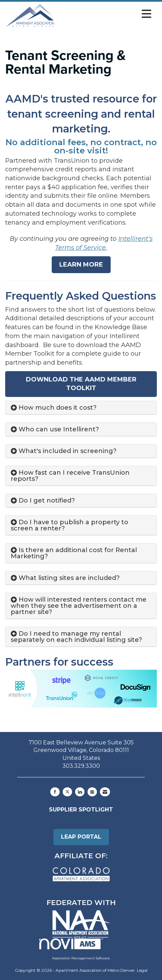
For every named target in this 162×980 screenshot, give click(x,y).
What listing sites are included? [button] (69, 578)
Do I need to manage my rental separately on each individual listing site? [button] (76, 637)
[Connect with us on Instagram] (92, 792)
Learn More (81, 265)
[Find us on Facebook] (55, 792)
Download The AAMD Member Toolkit (81, 384)
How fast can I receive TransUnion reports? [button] (70, 476)
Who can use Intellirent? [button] (59, 429)
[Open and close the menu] (105, 14)
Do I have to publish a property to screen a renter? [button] (69, 525)
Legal (142, 970)
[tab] (81, 408)
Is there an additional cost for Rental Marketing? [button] (74, 553)
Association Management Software (75, 949)
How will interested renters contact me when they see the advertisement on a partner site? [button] (79, 606)
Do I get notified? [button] (47, 500)
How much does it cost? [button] (58, 408)
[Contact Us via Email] (105, 792)
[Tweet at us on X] (67, 792)
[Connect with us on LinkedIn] (80, 792)
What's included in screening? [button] (68, 451)
